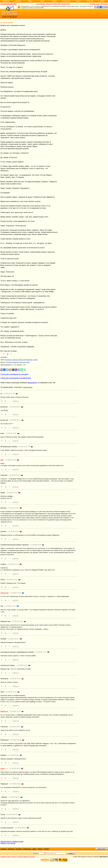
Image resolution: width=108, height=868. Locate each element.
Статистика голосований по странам (14, 374)
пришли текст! (101, 849)
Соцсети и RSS (56, 4)
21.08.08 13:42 (12, 580)
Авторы (78, 1)
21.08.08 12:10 (11, 692)
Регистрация (104, 4)
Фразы (42, 1)
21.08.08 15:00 (15, 475)
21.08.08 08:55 (21, 828)
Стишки (54, 1)
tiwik (2, 460)
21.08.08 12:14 (15, 679)
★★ (6, 769)
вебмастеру (26, 857)
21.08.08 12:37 (41, 652)
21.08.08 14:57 (13, 508)
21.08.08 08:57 (12, 814)
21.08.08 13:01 (18, 621)
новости (33, 857)
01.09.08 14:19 (9, 394)
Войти (98, 4)
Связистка (5, 593)
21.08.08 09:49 (16, 740)
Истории (18, 1)
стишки (46, 849)
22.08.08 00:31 (15, 407)
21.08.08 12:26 (22, 665)
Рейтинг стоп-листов (8, 843)
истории (19, 849)
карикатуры (27, 849)
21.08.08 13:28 (16, 593)
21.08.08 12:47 (14, 639)
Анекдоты (6, 1)
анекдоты (11, 849)
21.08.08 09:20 (15, 784)
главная (3, 849)
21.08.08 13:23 (11, 606)
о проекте (20, 857)
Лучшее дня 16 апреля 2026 (8, 4)
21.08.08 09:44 (14, 755)
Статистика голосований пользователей (15, 378)
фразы (40, 849)
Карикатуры (66, 1)
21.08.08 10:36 (15, 727)
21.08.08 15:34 (25, 447)
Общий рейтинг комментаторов (12, 842)
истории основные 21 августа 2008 (18, 362)
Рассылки (49, 4)
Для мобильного (41, 4)
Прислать (90, 1)
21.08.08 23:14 (15, 420)
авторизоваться (32, 383)
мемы (34, 849)
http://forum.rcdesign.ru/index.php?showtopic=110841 (21, 360)
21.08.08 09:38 (15, 769)
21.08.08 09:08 (14, 797)
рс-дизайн (4, 357)
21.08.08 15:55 (11, 433)
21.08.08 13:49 (36, 545)
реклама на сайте (5, 857)
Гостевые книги (66, 4)
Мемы (30, 1)
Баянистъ (4, 711)
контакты (14, 857)
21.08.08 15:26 (11, 460)
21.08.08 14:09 (13, 532)
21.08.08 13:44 (13, 564)
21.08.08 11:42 (15, 711)
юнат (3, 769)
